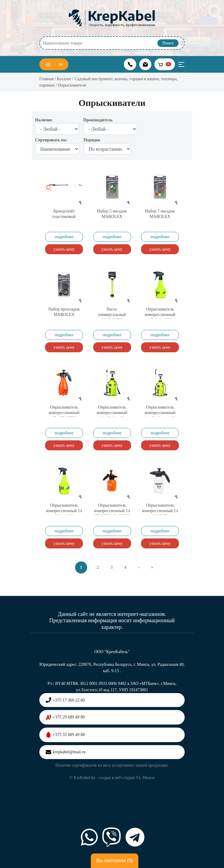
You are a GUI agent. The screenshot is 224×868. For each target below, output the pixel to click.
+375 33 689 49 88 (65, 735)
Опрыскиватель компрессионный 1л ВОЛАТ (160, 511)
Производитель (98, 120)
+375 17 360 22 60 (65, 700)
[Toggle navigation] (181, 64)
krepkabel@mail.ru (66, 752)
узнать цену (64, 249)
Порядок (92, 140)
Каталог (64, 79)
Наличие (44, 120)
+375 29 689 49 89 (65, 717)
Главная (46, 79)
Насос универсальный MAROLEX (112, 315)
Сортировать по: (51, 140)
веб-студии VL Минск (135, 778)
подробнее (64, 237)
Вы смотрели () (115, 861)
